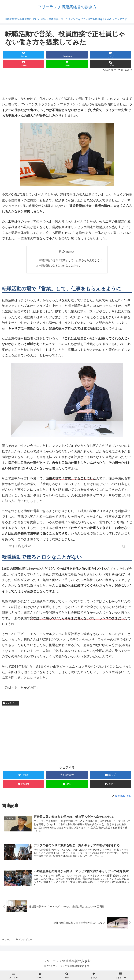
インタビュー (12, 704)
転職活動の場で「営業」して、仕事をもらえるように (71, 261)
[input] (67, 554)
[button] (124, 555)
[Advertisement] (67, 83)
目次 (62, 252)
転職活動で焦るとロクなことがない (60, 266)
